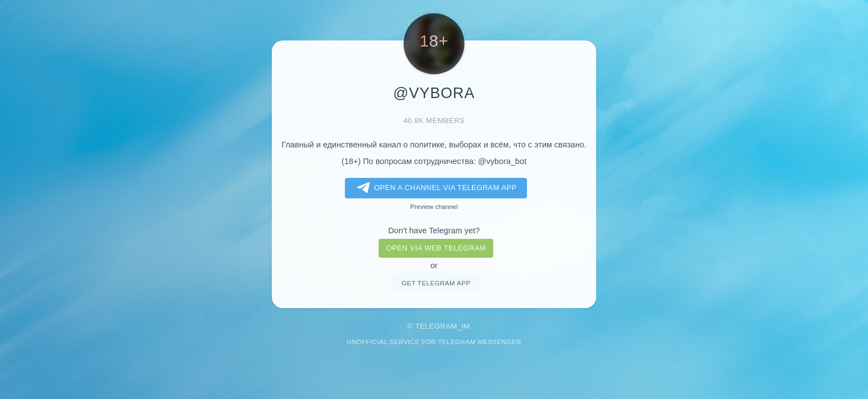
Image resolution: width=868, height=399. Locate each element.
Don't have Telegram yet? (434, 231)
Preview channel (434, 206)
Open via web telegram (436, 248)
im (466, 326)
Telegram (436, 326)
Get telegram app (436, 283)
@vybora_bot (502, 161)
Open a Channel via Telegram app (435, 188)
